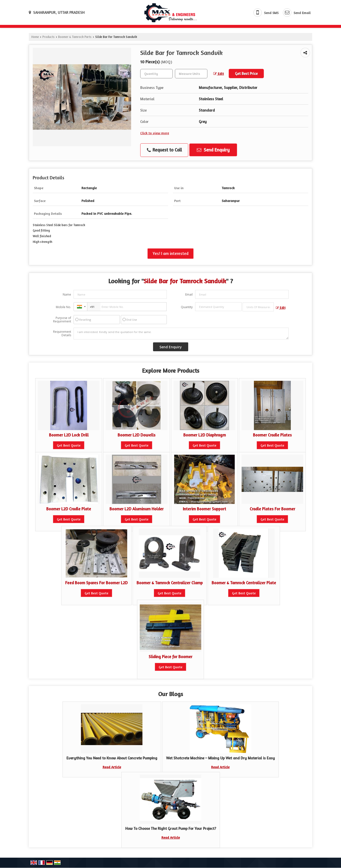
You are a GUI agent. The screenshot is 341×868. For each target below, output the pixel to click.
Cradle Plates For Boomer (272, 509)
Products (48, 37)
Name (67, 294)
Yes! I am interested (170, 253)
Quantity (187, 307)
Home (35, 37)
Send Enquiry (213, 150)
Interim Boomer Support (204, 509)
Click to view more (155, 133)
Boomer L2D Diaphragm (205, 435)
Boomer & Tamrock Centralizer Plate (244, 583)
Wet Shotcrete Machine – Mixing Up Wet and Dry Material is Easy (220, 758)
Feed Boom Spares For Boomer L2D (96, 583)
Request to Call (164, 150)
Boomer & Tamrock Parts (75, 37)
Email (189, 294)
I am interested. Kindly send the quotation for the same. (181, 334)
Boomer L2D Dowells (137, 435)
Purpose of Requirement (62, 320)
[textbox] (191, 74)
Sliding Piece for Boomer (170, 657)
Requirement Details (62, 334)
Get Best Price (246, 74)
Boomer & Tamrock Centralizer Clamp (170, 583)
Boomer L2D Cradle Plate (69, 509)
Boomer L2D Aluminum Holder (137, 509)
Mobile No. (63, 307)
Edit (219, 74)
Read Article (112, 767)
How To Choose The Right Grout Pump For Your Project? (171, 828)
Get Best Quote (69, 445)
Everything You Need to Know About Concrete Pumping (112, 758)
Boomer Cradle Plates (272, 435)
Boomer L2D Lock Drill (69, 435)
